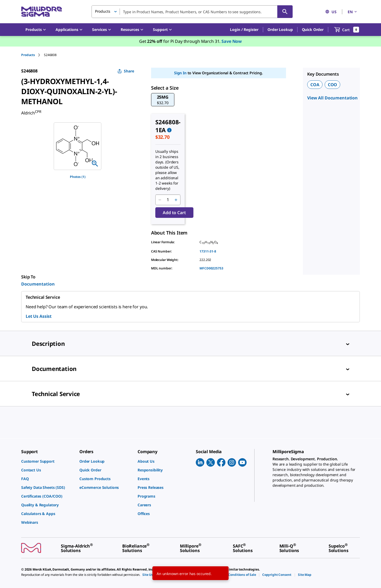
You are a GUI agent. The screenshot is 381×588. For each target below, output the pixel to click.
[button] (244, 30)
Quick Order (313, 29)
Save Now (232, 41)
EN (353, 12)
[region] (78, 146)
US (331, 12)
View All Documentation (332, 98)
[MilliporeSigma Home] (42, 12)
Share (126, 71)
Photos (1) (78, 177)
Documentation (38, 284)
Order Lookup (280, 29)
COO (333, 85)
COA (315, 85)
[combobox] (192, 12)
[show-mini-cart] (347, 30)
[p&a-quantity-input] (168, 200)
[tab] (33, 55)
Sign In (180, 73)
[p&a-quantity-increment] (176, 200)
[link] (48, 461)
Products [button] (103, 11)
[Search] (285, 12)
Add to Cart (174, 213)
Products (28, 55)
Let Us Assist (39, 316)
